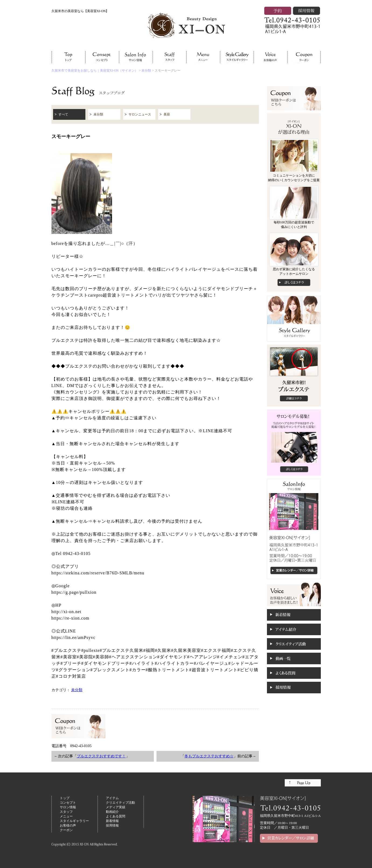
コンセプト (68, 803)
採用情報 (112, 825)
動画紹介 (112, 812)
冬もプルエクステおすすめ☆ (209, 756)
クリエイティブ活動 (120, 803)
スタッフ (66, 812)
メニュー (66, 816)
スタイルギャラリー (74, 821)
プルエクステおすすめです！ (101, 756)
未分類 (146, 71)
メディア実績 (116, 807)
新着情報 (112, 821)
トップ (65, 798)
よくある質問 (116, 816)
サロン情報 (68, 807)
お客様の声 (68, 825)
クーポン (66, 830)
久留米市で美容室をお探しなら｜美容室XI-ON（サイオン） (95, 71)
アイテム (112, 798)
